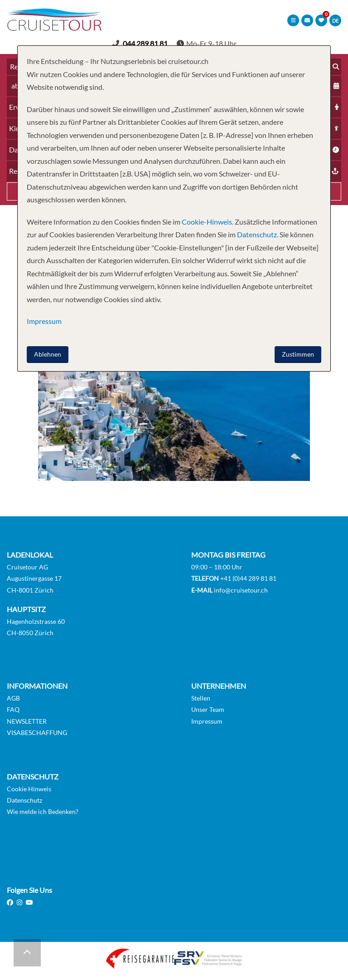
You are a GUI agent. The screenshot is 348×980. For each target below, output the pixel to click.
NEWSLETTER (27, 721)
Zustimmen (298, 354)
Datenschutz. (258, 234)
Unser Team (208, 709)
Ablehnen (48, 354)
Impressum (207, 721)
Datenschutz (24, 800)
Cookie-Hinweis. (207, 222)
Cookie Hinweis (29, 789)
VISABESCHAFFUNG (37, 733)
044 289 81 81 (145, 43)
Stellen (201, 698)
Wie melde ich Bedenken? (43, 811)
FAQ (13, 709)
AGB (13, 698)
